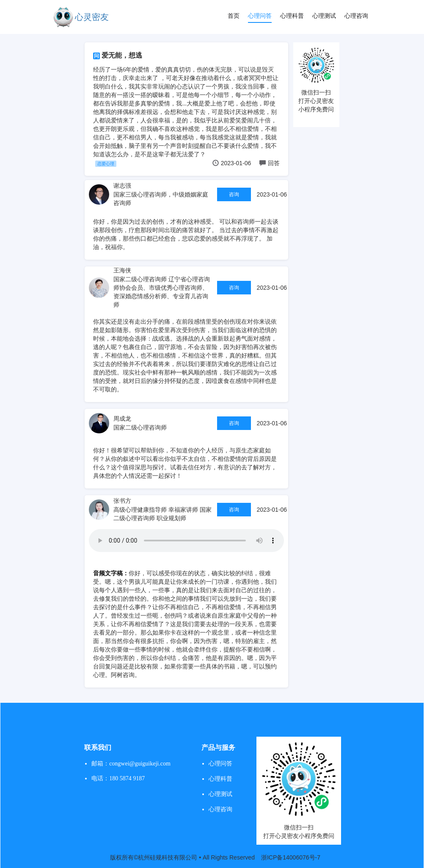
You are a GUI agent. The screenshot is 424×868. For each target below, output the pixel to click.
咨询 (234, 194)
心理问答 (260, 16)
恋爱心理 (106, 164)
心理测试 (324, 16)
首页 (234, 16)
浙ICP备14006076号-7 (291, 857)
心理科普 (292, 16)
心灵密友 (92, 17)
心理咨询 (356, 16)
